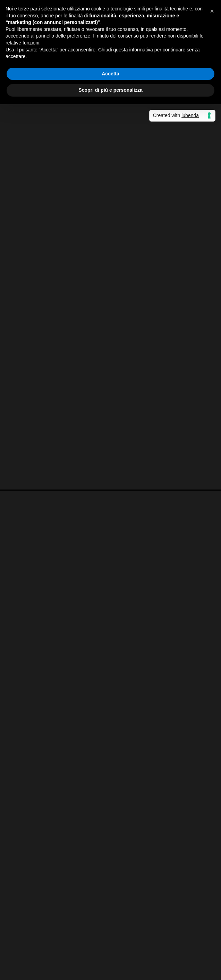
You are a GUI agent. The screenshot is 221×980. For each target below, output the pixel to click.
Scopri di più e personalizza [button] (110, 90)
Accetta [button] (110, 74)
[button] (212, 11)
